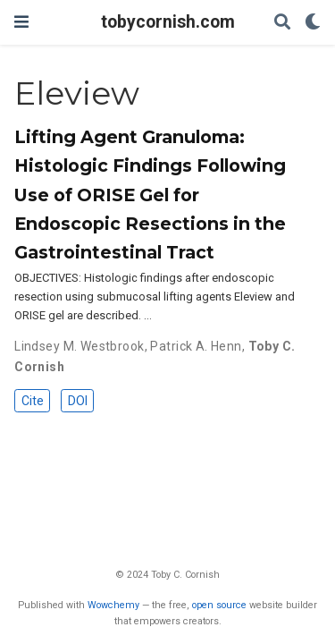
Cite (33, 401)
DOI (78, 401)
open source (219, 605)
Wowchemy (113, 605)
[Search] (282, 23)
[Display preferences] (313, 23)
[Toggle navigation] (21, 22)
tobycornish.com (168, 22)
